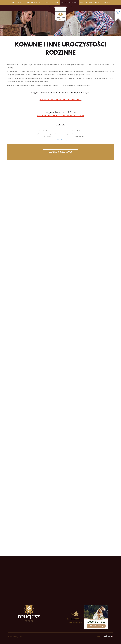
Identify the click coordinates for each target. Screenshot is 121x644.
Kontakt (57, 7)
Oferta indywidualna (69, 2)
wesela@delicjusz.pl (61, 140)
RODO (65, 7)
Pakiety (98, 2)
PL (104, 13)
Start (13, 2)
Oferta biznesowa (51, 2)
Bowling (106, 2)
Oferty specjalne (86, 2)
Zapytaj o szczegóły (60, 152)
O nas (21, 2)
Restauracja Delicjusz (34, 2)
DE (111, 13)
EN (108, 13)
